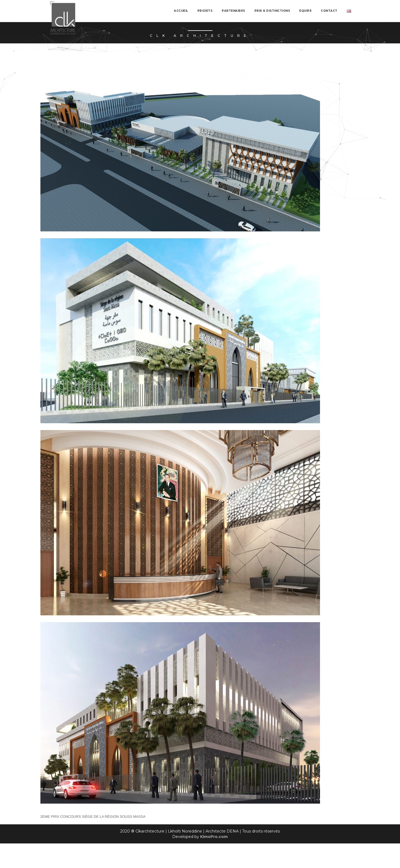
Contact (329, 11)
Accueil (181, 11)
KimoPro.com (214, 837)
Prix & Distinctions (272, 11)
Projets (205, 11)
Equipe (305, 11)
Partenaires (233, 11)
